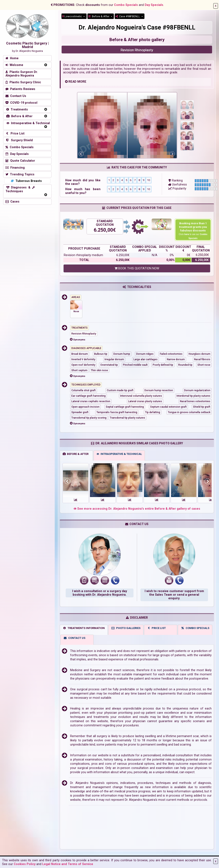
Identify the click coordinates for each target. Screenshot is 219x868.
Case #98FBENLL (128, 16)
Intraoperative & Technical (28, 123)
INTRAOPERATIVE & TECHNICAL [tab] (119, 454)
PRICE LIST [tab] (156, 628)
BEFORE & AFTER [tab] (76, 454)
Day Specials (154, 5)
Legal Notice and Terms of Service (68, 864)
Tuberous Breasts (26, 181)
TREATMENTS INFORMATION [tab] (84, 628)
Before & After (99, 16)
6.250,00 (103, 230)
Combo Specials (126, 5)
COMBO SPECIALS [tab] (195, 628)
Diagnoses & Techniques (20, 189)
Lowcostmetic (72, 16)
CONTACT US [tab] (74, 638)
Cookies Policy (25, 864)
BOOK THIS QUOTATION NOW (137, 268)
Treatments (17, 110)
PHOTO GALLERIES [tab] (126, 628)
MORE (82, 82)
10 (148, 180)
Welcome (14, 65)
